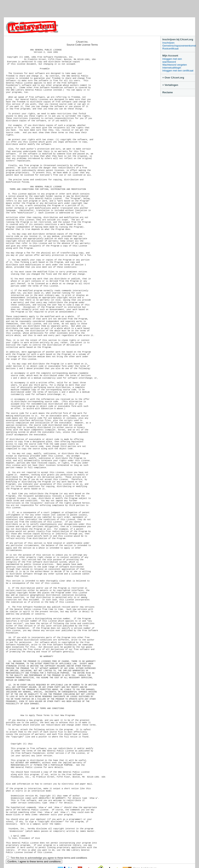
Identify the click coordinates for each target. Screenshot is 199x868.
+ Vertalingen (170, 85)
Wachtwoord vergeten (175, 65)
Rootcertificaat (171, 49)
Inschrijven (168, 43)
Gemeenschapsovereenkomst (179, 46)
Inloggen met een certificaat (178, 71)
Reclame (168, 92)
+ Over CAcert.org (173, 78)
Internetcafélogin (172, 68)
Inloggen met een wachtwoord (172, 60)
